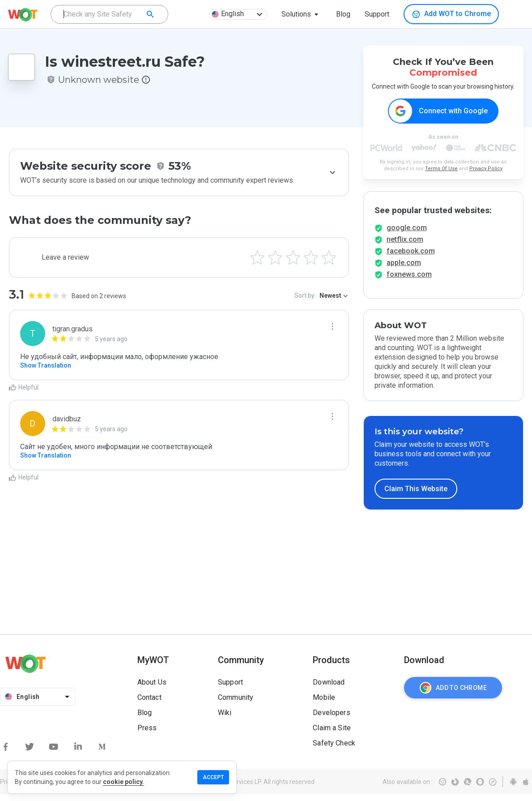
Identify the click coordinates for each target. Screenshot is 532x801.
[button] (302, 14)
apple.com (404, 269)
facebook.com (411, 258)
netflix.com (405, 246)
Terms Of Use (441, 169)
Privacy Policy (486, 169)
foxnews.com (409, 281)
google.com (407, 234)
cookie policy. (123, 782)
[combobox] (109, 14)
